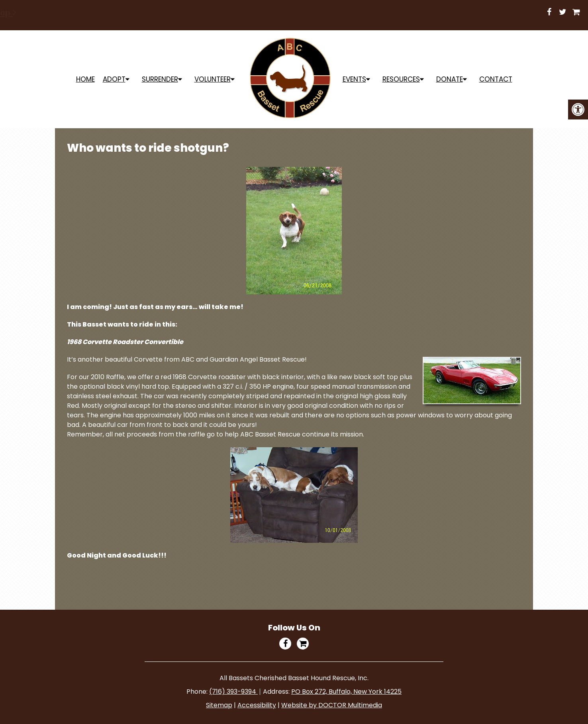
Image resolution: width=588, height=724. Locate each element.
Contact (496, 79)
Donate (450, 79)
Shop (248, 12)
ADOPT (114, 79)
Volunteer (213, 79)
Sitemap (219, 705)
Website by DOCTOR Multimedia (332, 705)
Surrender (160, 79)
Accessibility (257, 705)
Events (354, 79)
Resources (401, 79)
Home (85, 79)
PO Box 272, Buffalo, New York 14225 (346, 692)
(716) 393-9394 (233, 692)
